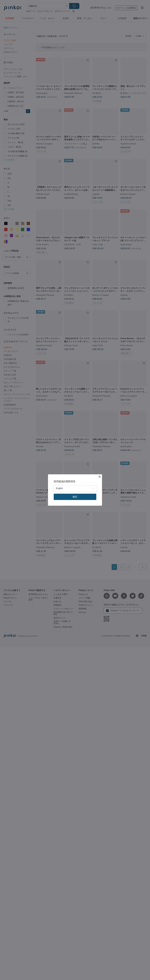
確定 (75, 497)
